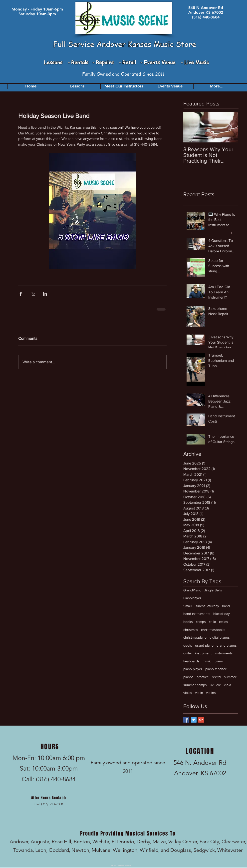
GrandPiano (192, 590)
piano (219, 661)
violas (188, 693)
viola (228, 685)
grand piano (204, 645)
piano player (193, 669)
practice (203, 677)
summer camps (195, 685)
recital (216, 677)
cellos (224, 622)
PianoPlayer (192, 598)
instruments (224, 653)
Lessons (54, 62)
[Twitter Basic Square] (194, 720)
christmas (191, 630)
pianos (188, 677)
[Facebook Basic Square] (186, 720)
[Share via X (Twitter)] (33, 294)
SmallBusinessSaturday (201, 606)
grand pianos (227, 645)
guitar (188, 653)
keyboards (191, 661)
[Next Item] (230, 127)
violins (211, 693)
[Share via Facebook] (21, 294)
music (207, 661)
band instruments (197, 614)
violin (199, 693)
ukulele (215, 685)
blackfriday (222, 614)
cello (212, 622)
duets (188, 645)
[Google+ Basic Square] (201, 720)
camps (201, 622)
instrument (203, 653)
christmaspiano (195, 637)
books (188, 622)
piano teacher (216, 669)
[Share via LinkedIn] (45, 294)
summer (230, 677)
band (226, 606)
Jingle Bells (213, 590)
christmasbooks (213, 630)
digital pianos (220, 637)
